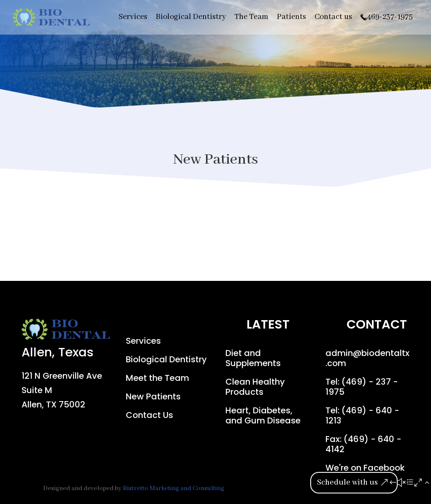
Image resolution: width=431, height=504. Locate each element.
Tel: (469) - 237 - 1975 (362, 387)
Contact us (333, 17)
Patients (291, 17)
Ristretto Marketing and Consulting (173, 488)
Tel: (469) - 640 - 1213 (362, 415)
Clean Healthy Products (255, 387)
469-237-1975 (390, 17)
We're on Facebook (365, 468)
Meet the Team (157, 378)
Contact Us (149, 415)
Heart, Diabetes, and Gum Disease (263, 415)
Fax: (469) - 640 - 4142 (363, 444)
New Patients (153, 396)
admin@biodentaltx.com (367, 358)
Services (133, 17)
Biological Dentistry (191, 17)
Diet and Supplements (253, 358)
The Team (251, 17)
